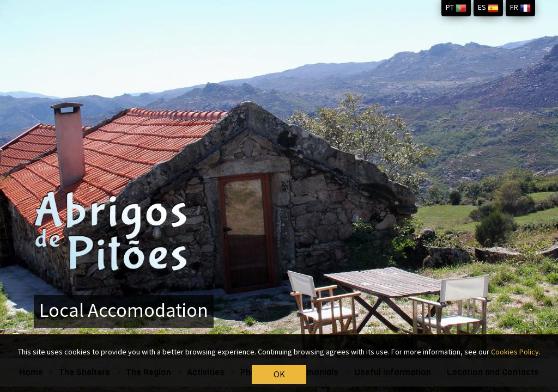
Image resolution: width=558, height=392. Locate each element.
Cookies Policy (515, 352)
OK (279, 375)
